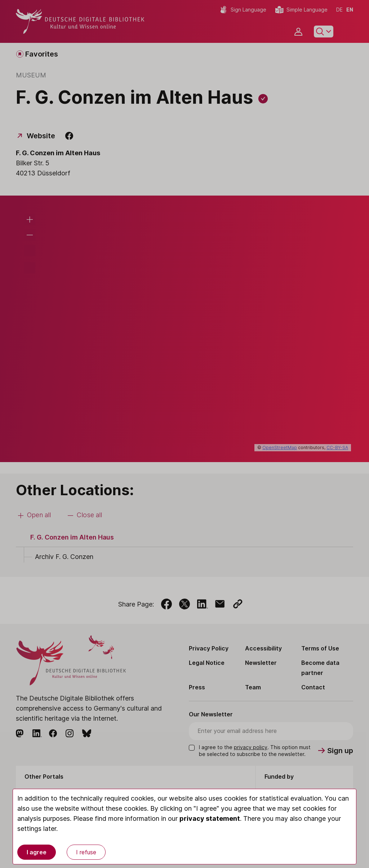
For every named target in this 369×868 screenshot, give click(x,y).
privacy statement (210, 818)
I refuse (86, 852)
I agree (37, 852)
